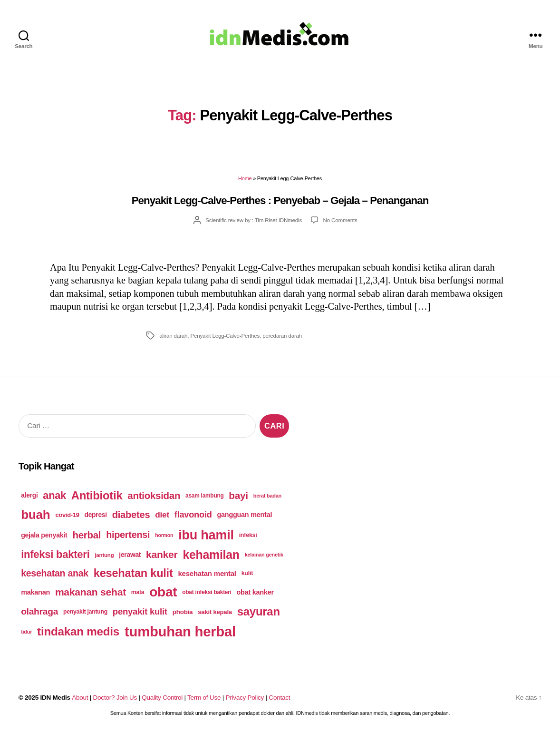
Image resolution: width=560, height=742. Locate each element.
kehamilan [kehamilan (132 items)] (211, 561)
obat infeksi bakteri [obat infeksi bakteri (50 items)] (207, 598)
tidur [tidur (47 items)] (26, 637)
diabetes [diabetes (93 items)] (131, 521)
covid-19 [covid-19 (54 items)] (67, 521)
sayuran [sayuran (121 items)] (259, 618)
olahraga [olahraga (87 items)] (39, 618)
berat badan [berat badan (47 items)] (267, 502)
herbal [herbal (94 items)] (87, 541)
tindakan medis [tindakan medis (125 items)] (78, 637)
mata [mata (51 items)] (138, 598)
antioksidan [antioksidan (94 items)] (154, 502)
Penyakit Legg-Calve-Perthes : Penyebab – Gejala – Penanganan (280, 207)
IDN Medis (55, 704)
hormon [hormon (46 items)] (164, 541)
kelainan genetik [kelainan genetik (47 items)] (264, 561)
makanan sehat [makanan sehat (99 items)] (91, 598)
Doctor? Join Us (115, 704)
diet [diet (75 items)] (162, 521)
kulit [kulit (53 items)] (247, 579)
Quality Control (162, 704)
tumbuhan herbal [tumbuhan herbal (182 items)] (180, 638)
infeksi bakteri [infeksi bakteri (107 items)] (55, 561)
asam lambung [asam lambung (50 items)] (204, 502)
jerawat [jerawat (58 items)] (130, 561)
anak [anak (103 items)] (54, 502)
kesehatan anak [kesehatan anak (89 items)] (55, 579)
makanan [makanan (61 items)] (35, 598)
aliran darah (173, 342)
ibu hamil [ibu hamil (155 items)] (206, 541)
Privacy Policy (245, 704)
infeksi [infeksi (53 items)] (248, 541)
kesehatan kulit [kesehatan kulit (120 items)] (133, 579)
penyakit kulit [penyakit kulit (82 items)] (140, 618)
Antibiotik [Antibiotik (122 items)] (97, 502)
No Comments (340, 226)
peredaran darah (282, 342)
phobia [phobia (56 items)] (183, 618)
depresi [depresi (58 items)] (96, 521)
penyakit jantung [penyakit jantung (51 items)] (85, 618)
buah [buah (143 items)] (35, 521)
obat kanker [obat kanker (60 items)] (255, 598)
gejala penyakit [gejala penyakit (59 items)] (44, 541)
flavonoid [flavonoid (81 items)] (193, 521)
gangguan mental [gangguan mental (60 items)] (244, 521)
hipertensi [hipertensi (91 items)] (128, 541)
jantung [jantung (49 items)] (104, 561)
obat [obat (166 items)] (163, 598)
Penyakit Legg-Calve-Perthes (225, 342)
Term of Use (204, 704)
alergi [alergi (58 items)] (29, 501)
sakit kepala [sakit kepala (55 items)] (215, 618)
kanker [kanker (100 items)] (162, 561)
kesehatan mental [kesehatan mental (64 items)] (207, 579)
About (80, 704)
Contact (279, 704)
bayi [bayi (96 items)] (238, 502)
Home (245, 185)
